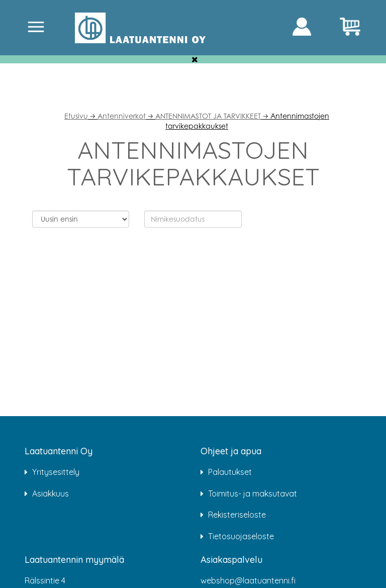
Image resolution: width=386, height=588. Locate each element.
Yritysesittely (56, 472)
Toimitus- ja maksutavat (253, 494)
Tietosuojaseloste (241, 536)
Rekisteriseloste (237, 515)
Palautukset (230, 472)
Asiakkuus (51, 494)
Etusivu (76, 116)
